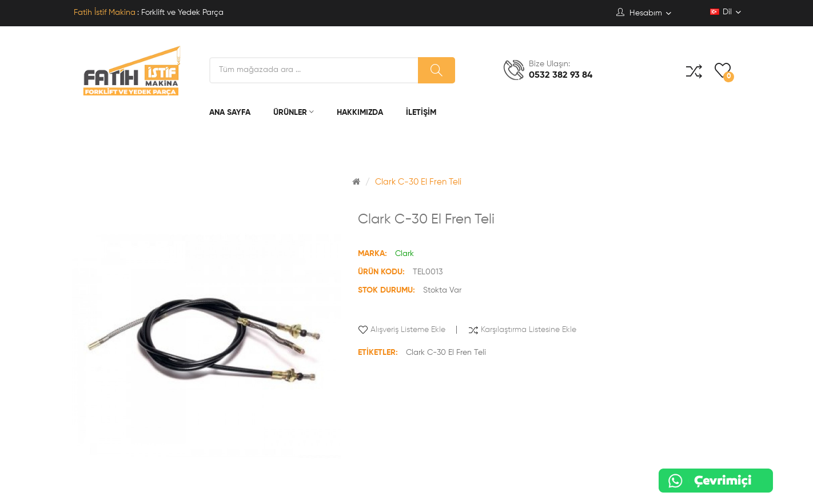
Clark (404, 254)
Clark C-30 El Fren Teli (418, 182)
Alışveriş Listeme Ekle (408, 330)
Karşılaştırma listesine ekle (529, 330)
